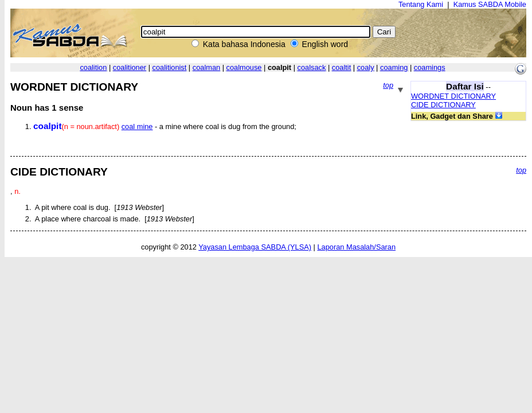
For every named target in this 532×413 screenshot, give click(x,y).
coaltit (341, 67)
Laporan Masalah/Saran (356, 247)
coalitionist (170, 67)
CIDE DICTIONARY (443, 105)
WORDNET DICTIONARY (453, 96)
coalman (206, 67)
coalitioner (130, 67)
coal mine (137, 126)
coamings (430, 67)
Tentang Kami (421, 4)
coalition (93, 67)
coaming (394, 67)
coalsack (312, 67)
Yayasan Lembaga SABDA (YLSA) (255, 247)
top (388, 85)
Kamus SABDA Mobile (490, 4)
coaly (366, 67)
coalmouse (244, 67)
